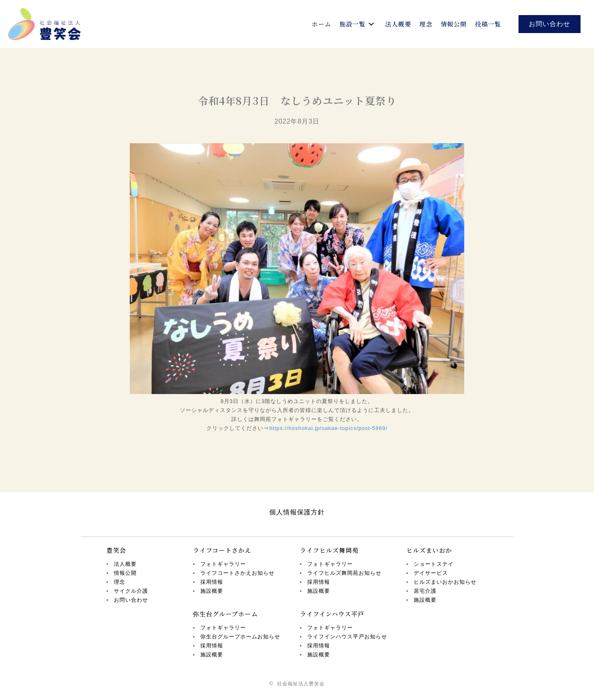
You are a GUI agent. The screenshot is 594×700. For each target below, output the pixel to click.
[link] (321, 24)
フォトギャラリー (223, 564)
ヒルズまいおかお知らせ (445, 582)
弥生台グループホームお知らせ (240, 637)
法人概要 (125, 564)
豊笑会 (116, 550)
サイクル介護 (131, 591)
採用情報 (212, 582)
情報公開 (125, 573)
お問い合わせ (131, 600)
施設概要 (212, 591)
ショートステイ (434, 564)
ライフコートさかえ (222, 550)
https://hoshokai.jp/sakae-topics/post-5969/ (328, 428)
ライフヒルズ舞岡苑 (329, 550)
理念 (120, 582)
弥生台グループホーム (225, 614)
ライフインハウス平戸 (332, 614)
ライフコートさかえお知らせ (237, 573)
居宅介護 (425, 591)
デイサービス (431, 573)
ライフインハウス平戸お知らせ (347, 637)
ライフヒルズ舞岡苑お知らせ (344, 573)
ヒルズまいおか (429, 550)
